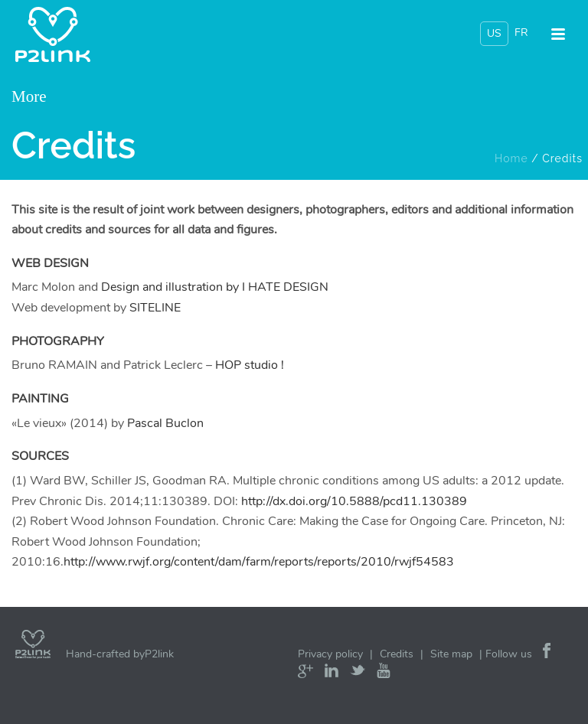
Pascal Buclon (165, 423)
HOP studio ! (250, 365)
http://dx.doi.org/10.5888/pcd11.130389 (354, 501)
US (494, 33)
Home (511, 158)
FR (521, 33)
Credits (397, 654)
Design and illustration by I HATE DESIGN (215, 287)
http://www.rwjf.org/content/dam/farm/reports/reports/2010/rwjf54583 (259, 562)
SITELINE (155, 308)
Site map (451, 654)
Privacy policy (330, 654)
